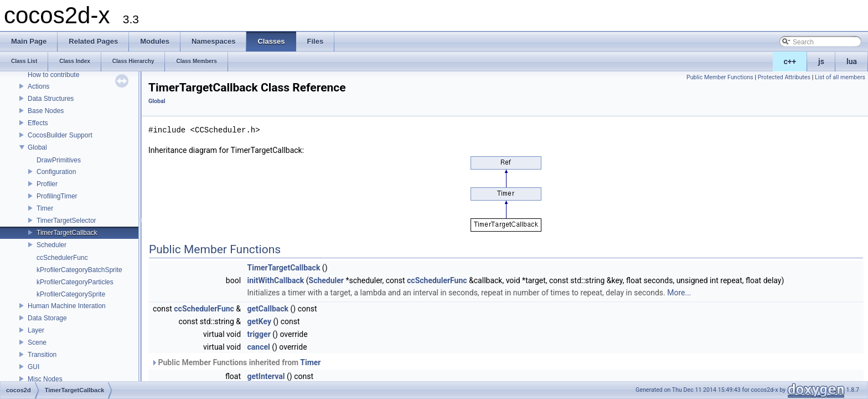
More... (679, 293)
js (821, 62)
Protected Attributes (784, 77)
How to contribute (53, 75)
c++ (790, 62)
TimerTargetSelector (66, 221)
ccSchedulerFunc (62, 258)
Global (37, 147)
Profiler (47, 184)
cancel (259, 347)
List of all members (840, 77)
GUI (33, 367)
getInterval (266, 376)
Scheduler (51, 245)
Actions (38, 86)
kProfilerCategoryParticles (75, 282)
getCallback (268, 309)
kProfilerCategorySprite (71, 294)
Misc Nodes (45, 379)
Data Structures (51, 99)
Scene (37, 342)
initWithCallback (276, 280)
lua (852, 62)
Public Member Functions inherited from (236, 362)
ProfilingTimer (57, 196)
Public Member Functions (720, 77)
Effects (38, 123)
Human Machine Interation (67, 306)
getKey (260, 321)
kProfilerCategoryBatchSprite (79, 270)
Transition (42, 355)
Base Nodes (46, 111)
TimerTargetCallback (67, 233)
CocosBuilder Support (60, 135)
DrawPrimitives (59, 160)
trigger (259, 334)
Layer (36, 330)
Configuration (56, 172)
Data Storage (47, 318)
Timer (45, 208)
